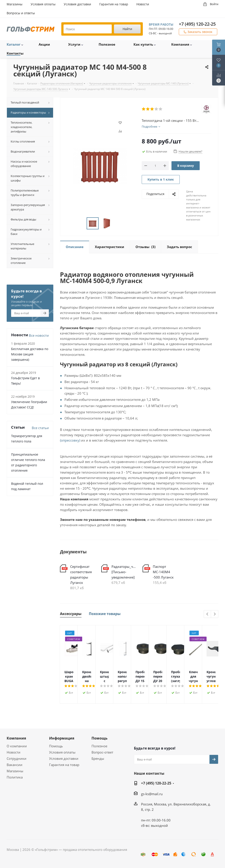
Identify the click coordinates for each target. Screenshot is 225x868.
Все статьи (40, 428)
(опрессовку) (70, 440)
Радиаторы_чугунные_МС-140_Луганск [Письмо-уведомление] (124, 572)
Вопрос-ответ (102, 752)
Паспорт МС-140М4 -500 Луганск (163, 572)
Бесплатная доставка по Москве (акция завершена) (30, 354)
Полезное (99, 746)
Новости (14, 752)
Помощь (56, 746)
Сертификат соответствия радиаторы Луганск (81, 575)
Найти (127, 29)
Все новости (39, 335)
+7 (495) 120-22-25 (197, 24)
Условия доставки (64, 758)
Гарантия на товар (64, 765)
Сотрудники (17, 758)
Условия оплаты (62, 752)
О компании (17, 746)
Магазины (15, 771)
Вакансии (15, 765)
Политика (15, 777)
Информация (62, 738)
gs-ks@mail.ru (152, 794)
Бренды (98, 758)
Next (215, 614)
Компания (16, 738)
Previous (208, 614)
